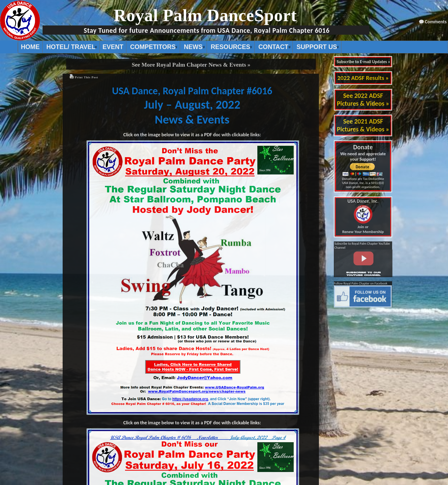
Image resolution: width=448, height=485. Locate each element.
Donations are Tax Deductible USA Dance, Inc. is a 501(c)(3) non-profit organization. (363, 183)
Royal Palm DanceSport (205, 15)
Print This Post (87, 77)
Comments (436, 22)
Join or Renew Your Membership (363, 216)
